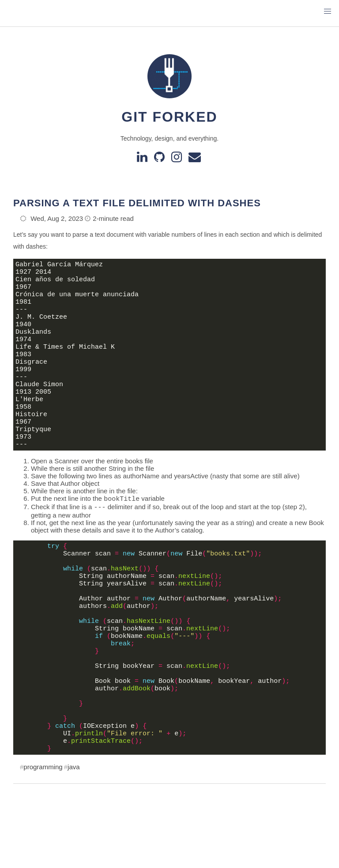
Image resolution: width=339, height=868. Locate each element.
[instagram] (178, 159)
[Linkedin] (144, 159)
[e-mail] (195, 159)
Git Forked (169, 117)
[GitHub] (161, 159)
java (74, 838)
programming (43, 838)
